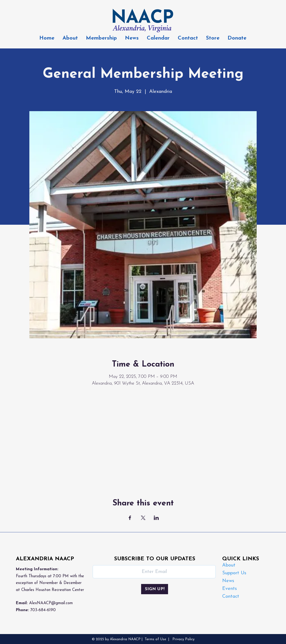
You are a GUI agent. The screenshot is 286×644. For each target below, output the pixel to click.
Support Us (234, 573)
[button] (101, 38)
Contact (231, 597)
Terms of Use (155, 639)
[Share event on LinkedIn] (156, 518)
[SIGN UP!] (155, 589)
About (229, 565)
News (228, 581)
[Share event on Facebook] (130, 518)
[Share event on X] (143, 518)
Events (230, 589)
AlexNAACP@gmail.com (51, 603)
